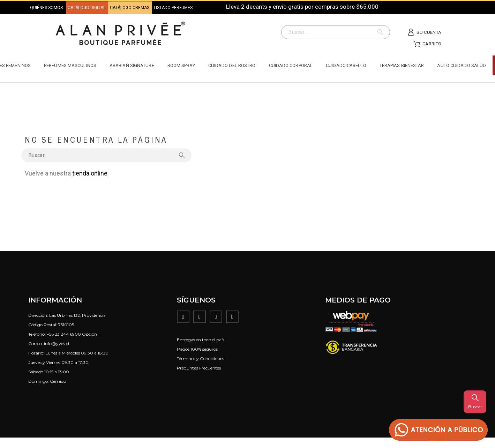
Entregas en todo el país (201, 340)
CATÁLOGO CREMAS (130, 8)
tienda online (90, 173)
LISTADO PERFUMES (173, 8)
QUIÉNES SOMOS (46, 8)
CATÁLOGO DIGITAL (87, 8)
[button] (438, 430)
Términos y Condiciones (200, 359)
